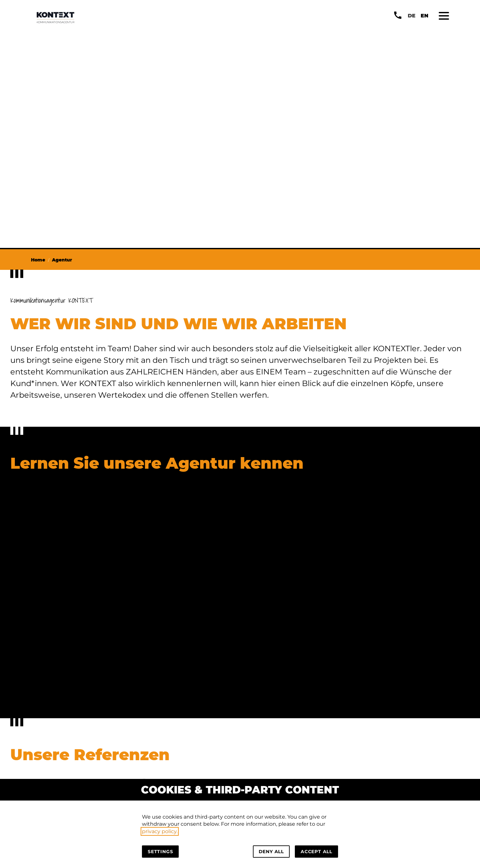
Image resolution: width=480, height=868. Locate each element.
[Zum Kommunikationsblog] (253, 649)
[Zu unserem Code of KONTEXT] (253, 547)
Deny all (271, 852)
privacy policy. (160, 831)
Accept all (316, 852)
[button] (444, 16)
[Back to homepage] (55, 17)
